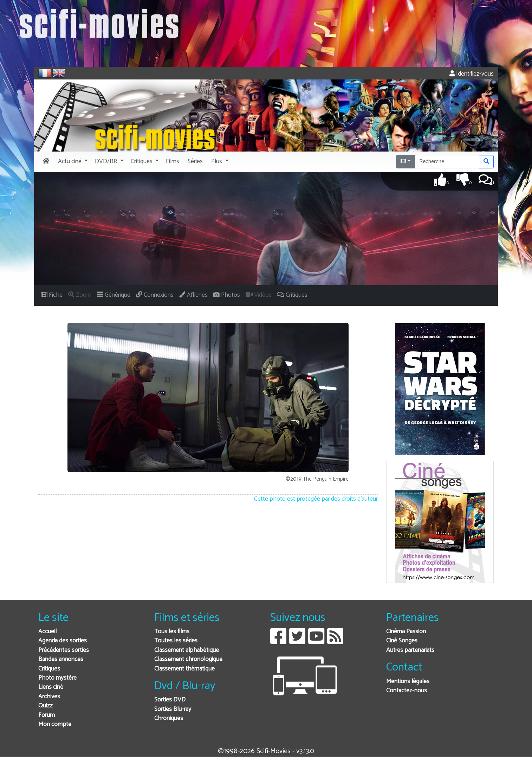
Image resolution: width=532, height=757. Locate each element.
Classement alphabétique (187, 650)
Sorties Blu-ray (173, 709)
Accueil (47, 632)
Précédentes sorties (64, 650)
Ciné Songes (402, 641)
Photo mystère (57, 678)
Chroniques (169, 718)
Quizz (46, 706)
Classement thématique (184, 669)
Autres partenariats (410, 650)
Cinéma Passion (406, 632)
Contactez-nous (407, 691)
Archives (49, 697)
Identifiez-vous (472, 74)
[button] (72, 162)
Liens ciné (51, 687)
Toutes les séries (176, 641)
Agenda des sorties (63, 641)
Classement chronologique (188, 659)
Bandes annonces (61, 659)
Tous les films (172, 632)
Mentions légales (408, 682)
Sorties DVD (170, 700)
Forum (47, 715)
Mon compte (55, 724)
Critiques (49, 669)
